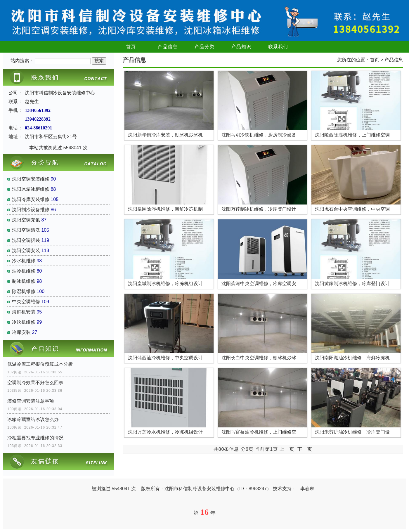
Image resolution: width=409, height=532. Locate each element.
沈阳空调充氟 (26, 220)
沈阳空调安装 (26, 251)
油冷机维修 (24, 271)
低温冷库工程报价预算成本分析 (40, 364)
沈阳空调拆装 (26, 240)
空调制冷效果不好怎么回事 (35, 383)
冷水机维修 (24, 261)
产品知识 (241, 47)
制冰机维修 (24, 281)
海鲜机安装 (24, 312)
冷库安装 (21, 332)
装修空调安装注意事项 (31, 401)
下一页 (305, 449)
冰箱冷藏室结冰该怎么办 (33, 419)
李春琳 (307, 489)
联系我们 (278, 47)
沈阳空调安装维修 (31, 179)
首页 (131, 47)
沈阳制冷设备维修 (31, 210)
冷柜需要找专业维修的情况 (35, 438)
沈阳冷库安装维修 (31, 199)
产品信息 (168, 47)
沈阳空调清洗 (26, 230)
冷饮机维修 (24, 322)
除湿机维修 (24, 291)
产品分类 (204, 47)
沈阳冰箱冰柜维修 (31, 189)
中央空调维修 (26, 302)
